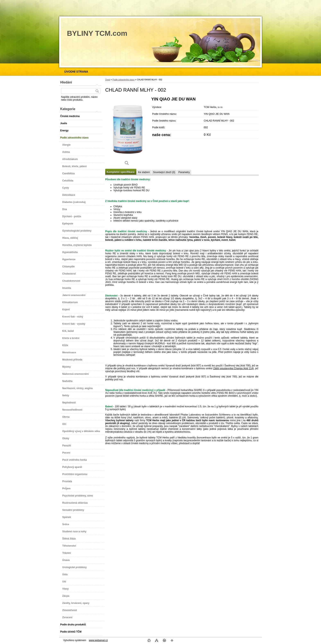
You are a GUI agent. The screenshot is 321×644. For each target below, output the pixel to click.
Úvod (108, 80)
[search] (97, 91)
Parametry (184, 172)
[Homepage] (76, 72)
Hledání (66, 82)
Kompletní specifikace (121, 172)
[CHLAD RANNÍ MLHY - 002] (127, 133)
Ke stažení (144, 172)
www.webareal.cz (98, 640)
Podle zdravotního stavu (123, 80)
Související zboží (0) (164, 172)
